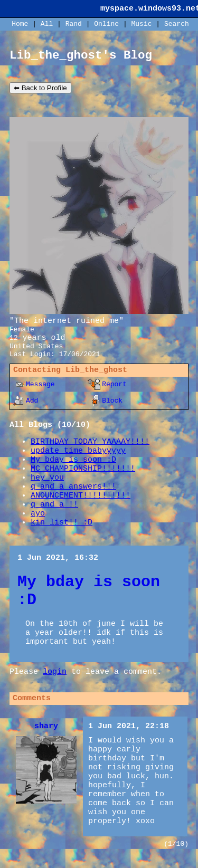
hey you (47, 478)
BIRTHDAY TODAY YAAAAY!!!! (90, 442)
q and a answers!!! (73, 487)
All (49, 24)
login (55, 672)
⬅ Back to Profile (40, 88)
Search (177, 24)
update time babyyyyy (78, 451)
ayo (38, 514)
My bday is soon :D (73, 460)
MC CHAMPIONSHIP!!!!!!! (83, 469)
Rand (74, 24)
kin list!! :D (62, 523)
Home (20, 24)
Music (142, 24)
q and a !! (54, 505)
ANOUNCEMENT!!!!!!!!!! (81, 496)
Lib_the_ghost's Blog (81, 55)
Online (106, 24)
